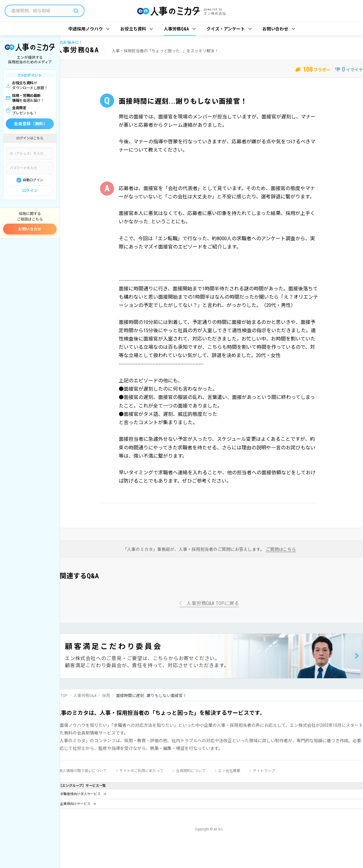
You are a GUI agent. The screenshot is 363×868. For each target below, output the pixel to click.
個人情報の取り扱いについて (83, 771)
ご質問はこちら (281, 549)
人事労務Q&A (85, 696)
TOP (64, 696)
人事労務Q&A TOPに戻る (213, 604)
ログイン (30, 191)
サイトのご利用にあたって (141, 771)
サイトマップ (264, 771)
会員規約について (191, 771)
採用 (106, 696)
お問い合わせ (30, 229)
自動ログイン (33, 180)
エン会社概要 (229, 771)
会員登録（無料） (31, 124)
